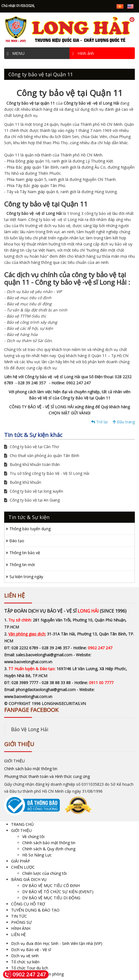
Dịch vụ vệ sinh (25, 956)
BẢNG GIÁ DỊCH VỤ (29, 879)
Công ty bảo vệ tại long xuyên (34, 491)
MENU (16, 53)
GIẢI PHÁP (21, 861)
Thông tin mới (22, 565)
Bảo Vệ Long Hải (30, 729)
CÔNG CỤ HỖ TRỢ (28, 904)
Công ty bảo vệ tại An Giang (32, 500)
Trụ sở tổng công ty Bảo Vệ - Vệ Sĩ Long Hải (47, 473)
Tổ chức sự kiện (25, 962)
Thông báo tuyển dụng (30, 529)
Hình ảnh (83, 53)
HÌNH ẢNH (21, 928)
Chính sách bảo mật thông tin (31, 769)
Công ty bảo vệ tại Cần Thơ (32, 447)
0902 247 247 (24, 974)
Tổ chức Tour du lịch (30, 968)
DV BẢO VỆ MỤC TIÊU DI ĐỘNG (51, 898)
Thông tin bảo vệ (25, 553)
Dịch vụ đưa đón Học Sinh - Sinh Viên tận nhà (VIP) (57, 943)
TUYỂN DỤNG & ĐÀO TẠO (35, 910)
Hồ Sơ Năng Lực (37, 855)
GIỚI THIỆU (14, 761)
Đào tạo (17, 541)
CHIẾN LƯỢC (23, 867)
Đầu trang (124, 422)
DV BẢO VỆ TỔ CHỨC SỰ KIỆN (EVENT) (58, 892)
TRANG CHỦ (22, 824)
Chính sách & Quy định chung (49, 849)
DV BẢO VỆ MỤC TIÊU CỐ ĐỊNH (51, 886)
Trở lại (99, 422)
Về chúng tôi (33, 837)
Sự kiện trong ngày (26, 577)
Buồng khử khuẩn (23, 482)
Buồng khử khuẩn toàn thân (32, 464)
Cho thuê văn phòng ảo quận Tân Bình (42, 455)
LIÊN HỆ (18, 934)
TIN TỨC (19, 916)
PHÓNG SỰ (21, 922)
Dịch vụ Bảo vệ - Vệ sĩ (31, 950)
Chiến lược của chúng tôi (44, 873)
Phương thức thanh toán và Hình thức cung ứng (47, 776)
